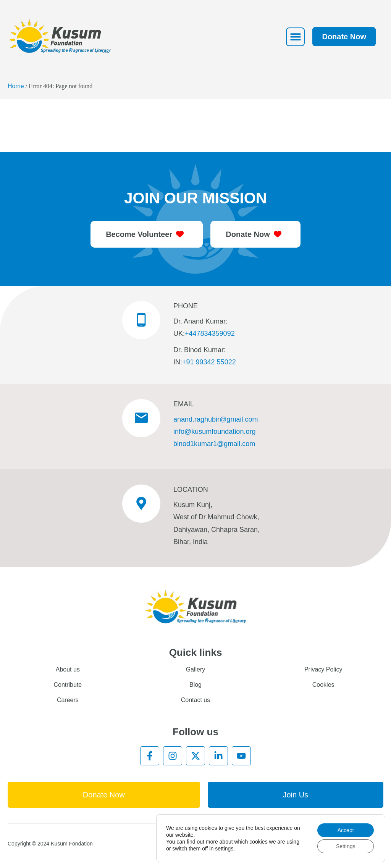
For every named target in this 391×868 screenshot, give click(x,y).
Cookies (323, 685)
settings (224, 849)
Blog (195, 685)
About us (68, 669)
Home (16, 86)
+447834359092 (210, 333)
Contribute (68, 685)
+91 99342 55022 (209, 362)
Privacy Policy (323, 669)
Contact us (195, 700)
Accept (346, 830)
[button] (295, 37)
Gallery (196, 669)
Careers (68, 700)
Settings (346, 846)
